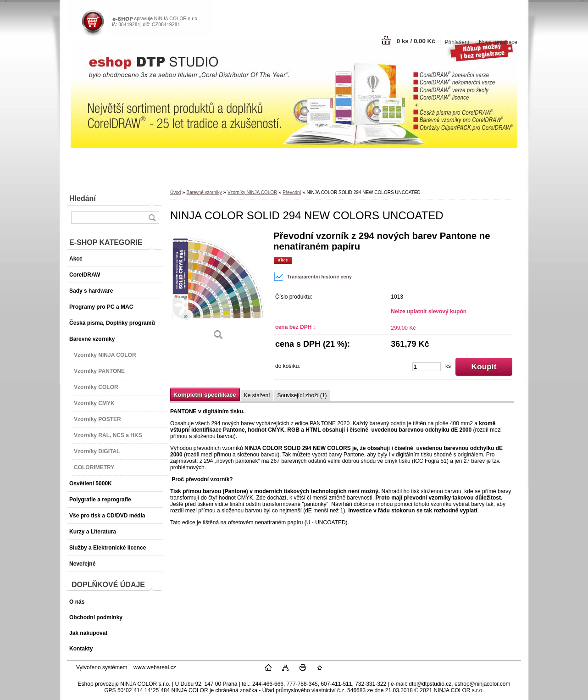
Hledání (83, 198)
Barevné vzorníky (204, 192)
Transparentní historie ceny (313, 277)
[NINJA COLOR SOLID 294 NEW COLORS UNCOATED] (218, 289)
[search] (152, 218)
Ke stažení (257, 395)
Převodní (292, 192)
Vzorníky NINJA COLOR (252, 192)
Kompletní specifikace (205, 395)
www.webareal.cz (155, 667)
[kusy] (427, 367)
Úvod (175, 192)
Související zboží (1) (302, 395)
